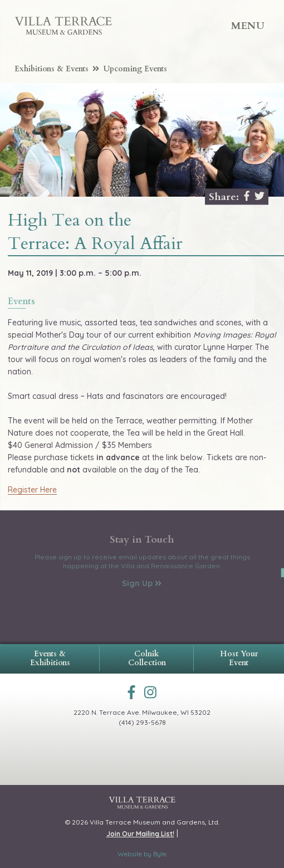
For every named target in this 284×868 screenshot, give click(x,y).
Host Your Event (239, 658)
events (21, 302)
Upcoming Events (135, 69)
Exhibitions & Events (57, 69)
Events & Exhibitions (50, 658)
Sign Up (142, 583)
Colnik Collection (147, 658)
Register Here (32, 490)
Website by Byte (142, 854)
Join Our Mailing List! (140, 834)
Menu (248, 26)
